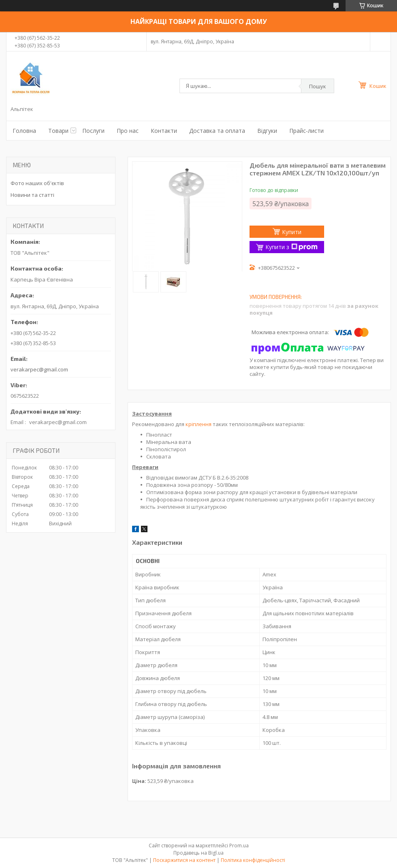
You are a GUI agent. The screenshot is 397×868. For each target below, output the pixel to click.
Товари (58, 131)
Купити (292, 232)
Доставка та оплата (217, 131)
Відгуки (267, 131)
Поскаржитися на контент (184, 860)
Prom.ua (239, 846)
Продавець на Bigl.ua (198, 853)
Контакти (164, 131)
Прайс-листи (306, 131)
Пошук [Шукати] (318, 86)
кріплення (198, 424)
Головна (24, 131)
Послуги (93, 131)
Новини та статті (32, 195)
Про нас (128, 131)
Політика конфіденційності (253, 860)
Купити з (291, 247)
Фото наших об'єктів (37, 183)
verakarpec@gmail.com (39, 369)
